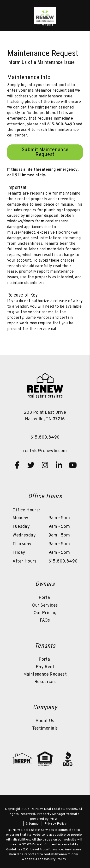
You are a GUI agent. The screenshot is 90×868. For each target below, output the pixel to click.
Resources (45, 682)
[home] (45, 16)
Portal (45, 598)
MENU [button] (45, 25)
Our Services (45, 606)
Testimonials (45, 729)
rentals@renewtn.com (45, 451)
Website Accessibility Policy (44, 859)
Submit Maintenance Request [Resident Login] (45, 152)
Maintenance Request (45, 675)
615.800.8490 (45, 437)
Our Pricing (45, 613)
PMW (54, 819)
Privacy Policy (56, 824)
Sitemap (32, 824)
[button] (17, 465)
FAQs (45, 620)
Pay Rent (45, 667)
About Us (45, 721)
